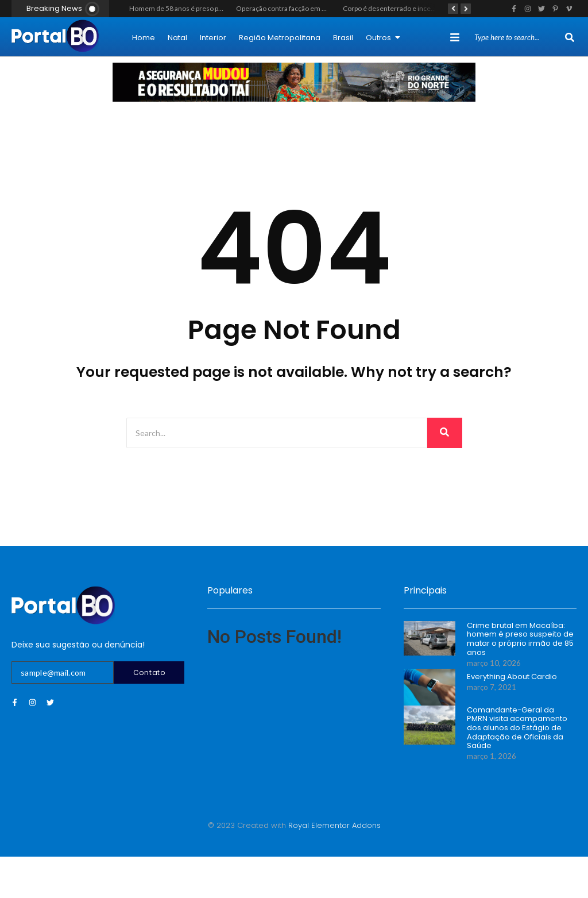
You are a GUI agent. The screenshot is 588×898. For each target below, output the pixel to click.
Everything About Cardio (512, 677)
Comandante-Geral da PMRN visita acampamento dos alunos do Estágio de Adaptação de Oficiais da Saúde (517, 728)
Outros (383, 38)
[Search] (518, 38)
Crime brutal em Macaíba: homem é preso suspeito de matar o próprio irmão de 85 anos (520, 639)
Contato (149, 672)
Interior (213, 38)
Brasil (343, 38)
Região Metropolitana (280, 38)
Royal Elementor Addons (334, 825)
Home (144, 38)
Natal (177, 38)
